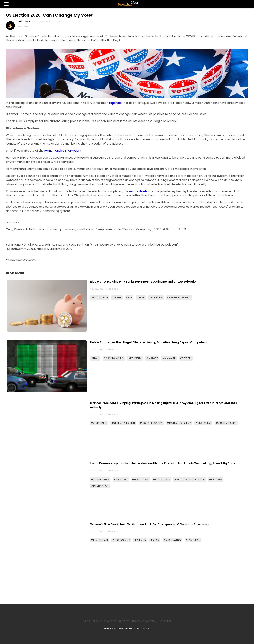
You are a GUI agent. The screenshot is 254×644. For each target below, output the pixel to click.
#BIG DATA (215, 479)
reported (115, 103)
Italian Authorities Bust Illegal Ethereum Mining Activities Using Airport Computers (148, 342)
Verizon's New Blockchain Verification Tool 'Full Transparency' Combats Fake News (150, 524)
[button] (4, 4)
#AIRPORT (152, 358)
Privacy (124, 621)
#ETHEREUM (135, 358)
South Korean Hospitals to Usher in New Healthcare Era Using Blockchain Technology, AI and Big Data (162, 463)
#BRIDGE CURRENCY (179, 298)
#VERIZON (140, 540)
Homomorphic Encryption (62, 151)
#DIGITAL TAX (203, 423)
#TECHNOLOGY (121, 540)
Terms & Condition (144, 621)
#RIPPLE (117, 298)
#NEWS (155, 540)
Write (86, 621)
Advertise (165, 621)
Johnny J (24, 21)
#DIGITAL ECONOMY (151, 423)
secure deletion (140, 191)
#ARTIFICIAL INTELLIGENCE (189, 479)
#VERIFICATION (172, 540)
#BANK (141, 298)
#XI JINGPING (99, 423)
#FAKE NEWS (193, 540)
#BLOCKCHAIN (100, 298)
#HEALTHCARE (140, 479)
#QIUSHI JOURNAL (226, 423)
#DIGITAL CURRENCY (179, 423)
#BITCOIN (186, 358)
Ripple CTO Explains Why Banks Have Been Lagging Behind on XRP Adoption (144, 282)
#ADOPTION (156, 298)
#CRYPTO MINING (114, 358)
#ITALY (95, 358)
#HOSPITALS (121, 479)
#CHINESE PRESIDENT (123, 423)
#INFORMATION (100, 486)
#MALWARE (169, 358)
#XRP (129, 298)
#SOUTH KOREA (100, 479)
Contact (110, 621)
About (97, 621)
